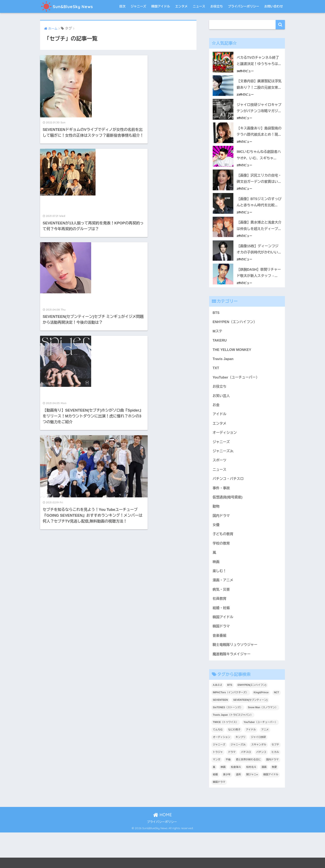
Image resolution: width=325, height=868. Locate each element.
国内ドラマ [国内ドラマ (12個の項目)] (272, 795)
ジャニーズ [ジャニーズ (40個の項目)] (219, 780)
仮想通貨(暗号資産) (228, 532)
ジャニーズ (138, 6)
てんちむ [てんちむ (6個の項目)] (218, 765)
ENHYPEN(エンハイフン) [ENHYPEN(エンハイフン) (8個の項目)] (252, 720)
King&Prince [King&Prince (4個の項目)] (261, 728)
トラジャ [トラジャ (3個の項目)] (218, 788)
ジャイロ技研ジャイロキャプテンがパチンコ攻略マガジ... (258, 118)
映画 (216, 597)
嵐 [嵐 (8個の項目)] (214, 803)
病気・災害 (221, 625)
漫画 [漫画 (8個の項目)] (264, 803)
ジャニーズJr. (223, 485)
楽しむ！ (220, 606)
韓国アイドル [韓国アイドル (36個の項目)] (271, 810)
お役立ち (217, 6)
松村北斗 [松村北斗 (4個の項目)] (251, 803)
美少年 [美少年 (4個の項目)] (227, 810)
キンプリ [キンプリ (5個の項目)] (240, 773)
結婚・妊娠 (221, 643)
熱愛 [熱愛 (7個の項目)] (274, 803)
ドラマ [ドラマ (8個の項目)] (232, 788)
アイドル (220, 448)
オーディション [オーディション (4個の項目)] (222, 773)
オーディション (225, 467)
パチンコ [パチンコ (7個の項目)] (261, 788)
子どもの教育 (223, 569)
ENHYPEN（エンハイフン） (235, 355)
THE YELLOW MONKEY (232, 383)
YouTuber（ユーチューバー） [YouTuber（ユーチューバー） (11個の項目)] (260, 758)
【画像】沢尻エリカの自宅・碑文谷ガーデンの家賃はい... (258, 202)
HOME (162, 850)
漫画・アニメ (223, 615)
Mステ (218, 365)
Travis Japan (223, 392)
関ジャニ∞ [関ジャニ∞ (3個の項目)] (252, 810)
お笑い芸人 (221, 430)
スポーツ (220, 495)
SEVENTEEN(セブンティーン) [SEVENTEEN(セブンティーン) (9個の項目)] (250, 735)
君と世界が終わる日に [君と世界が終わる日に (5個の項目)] (248, 795)
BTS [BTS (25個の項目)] (230, 720)
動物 (216, 541)
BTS (216, 346)
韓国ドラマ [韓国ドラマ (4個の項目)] (219, 818)
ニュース (199, 6)
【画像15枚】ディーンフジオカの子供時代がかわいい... (259, 282)
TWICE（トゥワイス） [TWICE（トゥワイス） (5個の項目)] (226, 758)
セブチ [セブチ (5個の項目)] (275, 780)
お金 (216, 439)
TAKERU (220, 374)
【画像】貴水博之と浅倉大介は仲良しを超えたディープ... (258, 255)
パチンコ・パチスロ (228, 513)
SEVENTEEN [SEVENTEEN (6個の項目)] (220, 735)
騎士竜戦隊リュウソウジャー (235, 680)
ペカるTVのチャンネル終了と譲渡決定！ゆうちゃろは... (259, 61)
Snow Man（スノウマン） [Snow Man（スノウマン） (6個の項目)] (263, 743)
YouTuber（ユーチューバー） (236, 411)
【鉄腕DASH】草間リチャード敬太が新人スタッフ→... (259, 306)
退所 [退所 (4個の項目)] (238, 810)
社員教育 (220, 634)
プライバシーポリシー (244, 6)
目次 (122, 6)
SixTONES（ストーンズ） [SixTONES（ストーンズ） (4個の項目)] (228, 743)
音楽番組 (220, 671)
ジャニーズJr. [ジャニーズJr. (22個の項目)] (238, 780)
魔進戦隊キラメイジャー (232, 690)
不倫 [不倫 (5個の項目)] (228, 795)
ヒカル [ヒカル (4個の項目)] (275, 788)
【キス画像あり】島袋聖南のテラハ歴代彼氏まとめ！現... (258, 148)
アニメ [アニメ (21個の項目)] (265, 765)
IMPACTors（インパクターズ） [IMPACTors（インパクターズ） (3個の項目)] (231, 728)
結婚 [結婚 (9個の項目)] (215, 810)
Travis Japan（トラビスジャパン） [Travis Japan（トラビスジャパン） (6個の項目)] (233, 750)
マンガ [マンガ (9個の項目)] (217, 795)
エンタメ (181, 6)
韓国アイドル (161, 6)
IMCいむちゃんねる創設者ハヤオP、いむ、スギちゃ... (259, 175)
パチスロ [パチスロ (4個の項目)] (246, 788)
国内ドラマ (221, 550)
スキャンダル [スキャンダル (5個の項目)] (259, 780)
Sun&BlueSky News (71, 6)
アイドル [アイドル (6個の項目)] (251, 765)
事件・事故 (221, 522)
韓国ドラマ (221, 662)
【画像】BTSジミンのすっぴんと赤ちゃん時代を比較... (259, 229)
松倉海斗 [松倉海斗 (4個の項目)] (236, 803)
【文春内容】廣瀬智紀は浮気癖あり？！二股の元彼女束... (258, 88)
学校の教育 (221, 578)
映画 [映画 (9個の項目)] (223, 803)
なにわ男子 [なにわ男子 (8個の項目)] (234, 765)
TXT (216, 402)
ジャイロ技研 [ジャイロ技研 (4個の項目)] (258, 773)
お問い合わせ (274, 6)
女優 (216, 560)
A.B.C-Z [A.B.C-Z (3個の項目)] (217, 720)
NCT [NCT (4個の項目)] (277, 728)
